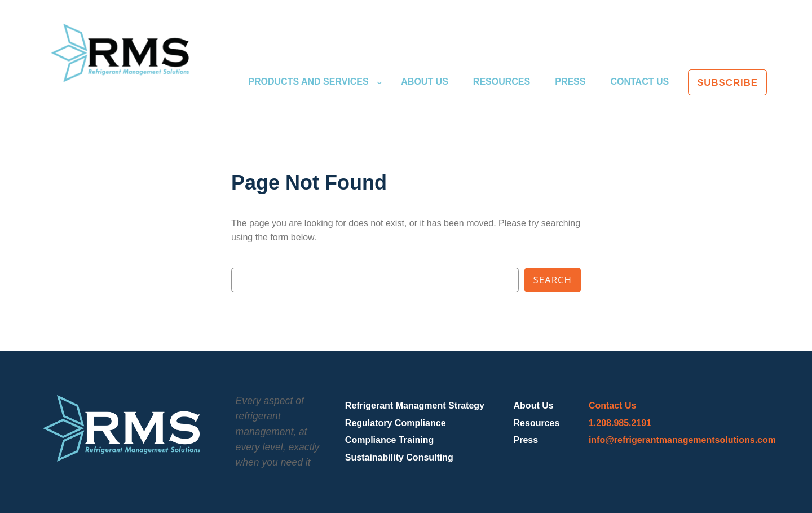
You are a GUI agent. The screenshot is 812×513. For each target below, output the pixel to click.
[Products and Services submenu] (379, 82)
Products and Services (308, 82)
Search (553, 280)
